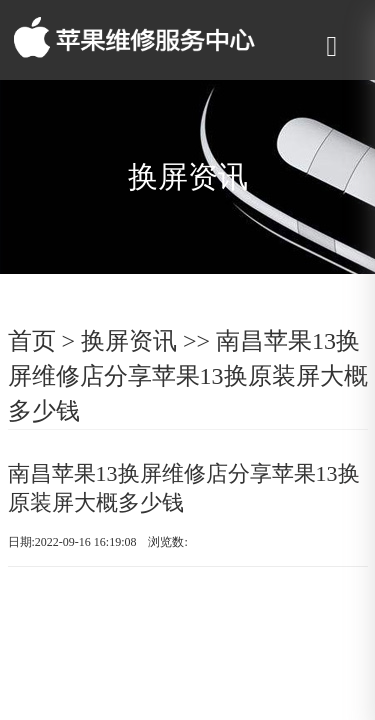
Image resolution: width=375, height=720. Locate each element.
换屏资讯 (129, 341)
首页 (32, 341)
